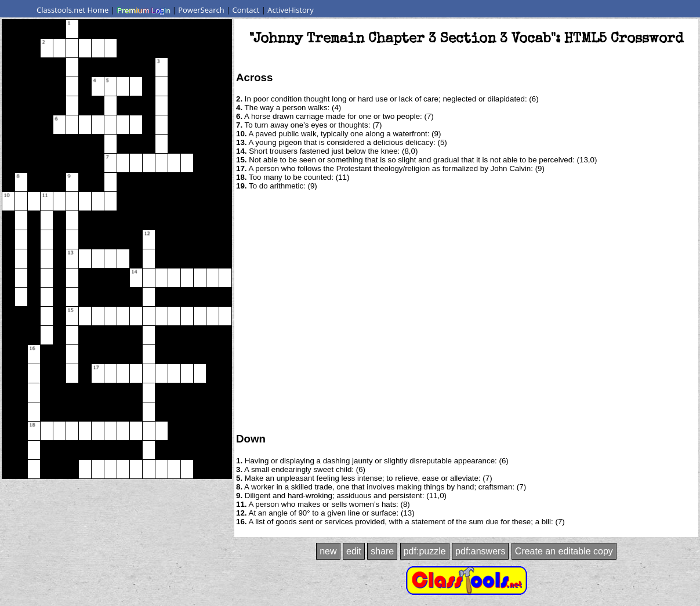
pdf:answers (480, 551)
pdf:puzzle (425, 551)
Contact (246, 10)
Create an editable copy (564, 551)
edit (354, 551)
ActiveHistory (291, 10)
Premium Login (143, 10)
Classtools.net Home (72, 10)
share (382, 551)
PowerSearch (201, 10)
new (328, 551)
